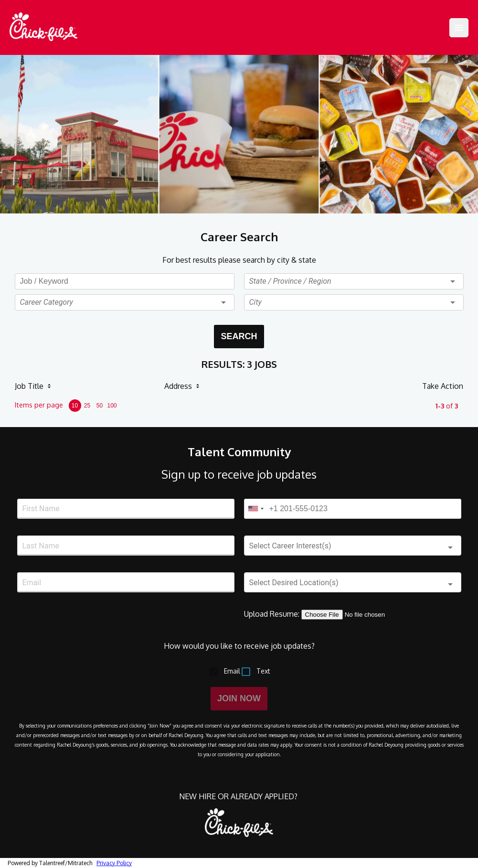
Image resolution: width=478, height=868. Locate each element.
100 (112, 406)
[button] (125, 302)
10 (75, 406)
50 (100, 406)
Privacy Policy (114, 863)
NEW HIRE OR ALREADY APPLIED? (239, 796)
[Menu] (459, 28)
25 (87, 406)
